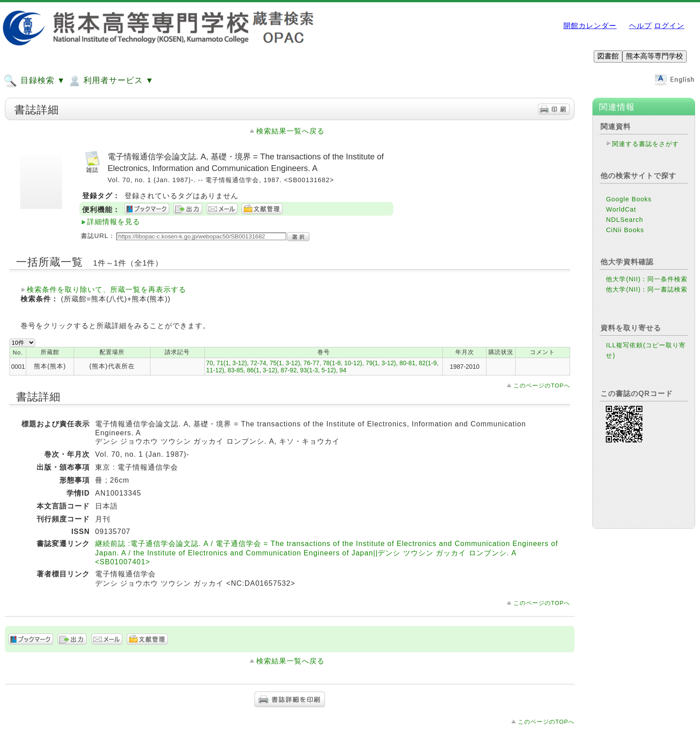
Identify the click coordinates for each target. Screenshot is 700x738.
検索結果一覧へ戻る (290, 131)
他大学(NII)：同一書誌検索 (647, 289)
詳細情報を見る (114, 222)
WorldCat (621, 209)
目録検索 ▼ (34, 81)
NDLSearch (624, 220)
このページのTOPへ (542, 386)
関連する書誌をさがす (646, 144)
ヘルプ (640, 26)
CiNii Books (625, 230)
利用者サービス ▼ (110, 81)
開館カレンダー (590, 26)
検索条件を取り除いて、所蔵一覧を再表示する (106, 290)
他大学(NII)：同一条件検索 (647, 279)
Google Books (629, 199)
